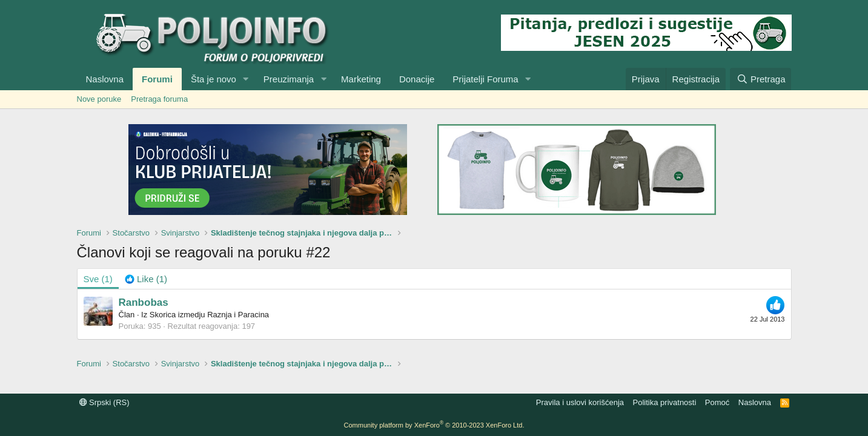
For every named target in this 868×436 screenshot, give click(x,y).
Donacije (417, 79)
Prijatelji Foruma (485, 79)
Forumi (157, 79)
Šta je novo (214, 79)
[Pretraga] (760, 79)
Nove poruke (99, 99)
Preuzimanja (289, 79)
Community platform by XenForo (434, 425)
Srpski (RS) (104, 402)
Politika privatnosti (665, 402)
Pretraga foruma (159, 99)
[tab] (146, 279)
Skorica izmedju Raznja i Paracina (209, 315)
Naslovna (105, 79)
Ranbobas (144, 302)
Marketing (361, 79)
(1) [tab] (98, 279)
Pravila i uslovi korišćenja (580, 402)
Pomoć (717, 402)
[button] (246, 79)
